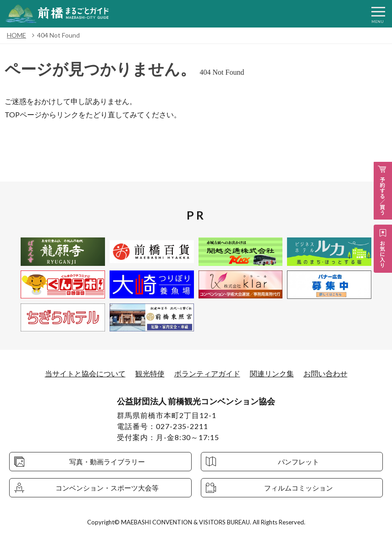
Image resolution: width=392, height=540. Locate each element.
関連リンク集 (272, 373)
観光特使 (150, 373)
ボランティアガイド (207, 373)
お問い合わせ (326, 373)
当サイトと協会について (85, 373)
